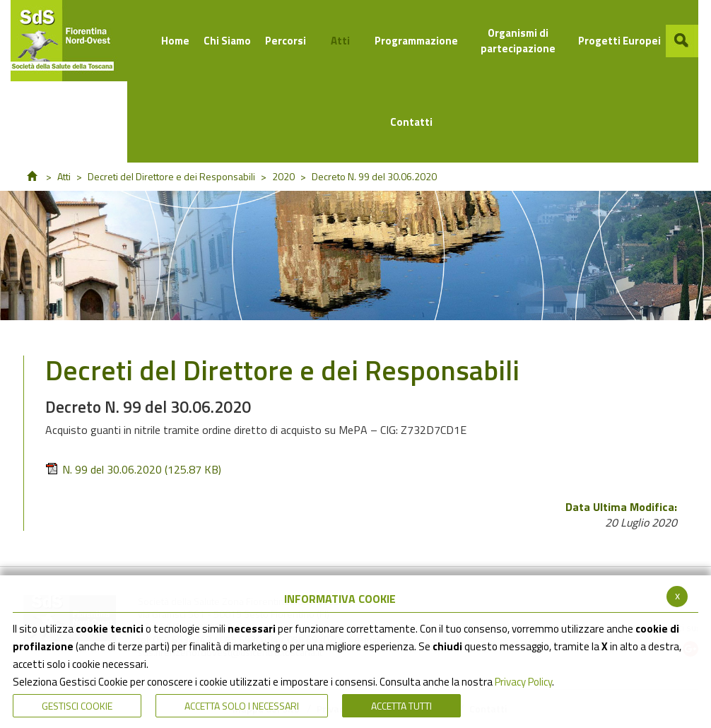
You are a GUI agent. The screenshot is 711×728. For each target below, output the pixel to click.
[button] (682, 41)
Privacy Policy (523, 682)
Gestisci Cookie (77, 706)
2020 (283, 176)
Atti (64, 176)
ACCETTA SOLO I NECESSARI (242, 706)
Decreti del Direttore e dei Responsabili (171, 176)
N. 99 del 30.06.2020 (133, 470)
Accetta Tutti (401, 706)
